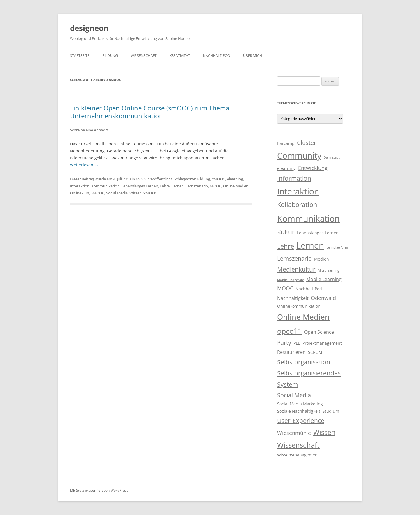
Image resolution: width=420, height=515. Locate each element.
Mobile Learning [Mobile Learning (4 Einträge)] (324, 279)
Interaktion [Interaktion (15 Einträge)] (298, 191)
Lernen (178, 186)
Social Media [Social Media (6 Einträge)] (294, 395)
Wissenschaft (144, 56)
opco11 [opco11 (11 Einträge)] (289, 331)
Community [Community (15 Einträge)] (299, 155)
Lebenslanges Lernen (140, 186)
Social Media (117, 193)
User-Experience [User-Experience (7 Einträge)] (301, 421)
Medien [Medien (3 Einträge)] (322, 259)
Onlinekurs (79, 193)
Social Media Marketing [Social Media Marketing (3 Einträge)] (300, 404)
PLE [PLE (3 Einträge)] (297, 343)
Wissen (136, 193)
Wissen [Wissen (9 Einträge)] (324, 432)
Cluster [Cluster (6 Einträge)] (307, 143)
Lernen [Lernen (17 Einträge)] (310, 245)
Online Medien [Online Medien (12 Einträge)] (303, 317)
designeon (89, 28)
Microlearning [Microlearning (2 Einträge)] (329, 270)
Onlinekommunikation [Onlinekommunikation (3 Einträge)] (299, 306)
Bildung (110, 56)
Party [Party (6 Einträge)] (284, 343)
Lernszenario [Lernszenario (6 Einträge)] (294, 258)
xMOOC (150, 193)
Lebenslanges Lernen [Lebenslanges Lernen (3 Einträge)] (318, 233)
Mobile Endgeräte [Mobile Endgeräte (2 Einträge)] (290, 280)
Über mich (252, 56)
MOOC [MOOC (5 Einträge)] (285, 288)
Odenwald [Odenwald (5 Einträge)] (323, 298)
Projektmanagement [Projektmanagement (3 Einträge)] (322, 343)
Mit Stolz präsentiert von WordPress (99, 490)
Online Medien (236, 186)
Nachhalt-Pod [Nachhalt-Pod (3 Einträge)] (309, 289)
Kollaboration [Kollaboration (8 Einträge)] (297, 204)
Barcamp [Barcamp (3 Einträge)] (286, 143)
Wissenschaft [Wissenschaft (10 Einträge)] (298, 445)
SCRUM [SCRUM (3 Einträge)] (315, 352)
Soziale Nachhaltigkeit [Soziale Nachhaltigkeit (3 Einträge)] (299, 411)
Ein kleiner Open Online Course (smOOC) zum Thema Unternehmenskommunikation (150, 112)
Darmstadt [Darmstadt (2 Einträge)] (332, 157)
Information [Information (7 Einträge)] (294, 178)
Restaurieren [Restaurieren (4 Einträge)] (291, 352)
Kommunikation (105, 186)
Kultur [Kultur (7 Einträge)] (286, 232)
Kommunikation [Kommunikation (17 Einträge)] (308, 219)
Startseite (80, 56)
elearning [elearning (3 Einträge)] (286, 168)
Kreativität (180, 56)
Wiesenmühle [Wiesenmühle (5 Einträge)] (294, 433)
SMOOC (98, 193)
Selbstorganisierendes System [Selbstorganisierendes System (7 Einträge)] (309, 379)
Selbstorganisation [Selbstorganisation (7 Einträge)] (304, 362)
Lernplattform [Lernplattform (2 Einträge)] (337, 247)
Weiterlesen (84, 165)
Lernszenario (197, 186)
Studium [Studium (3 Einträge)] (331, 411)
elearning (235, 179)
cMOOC (218, 179)
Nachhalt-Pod (217, 56)
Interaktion (80, 186)
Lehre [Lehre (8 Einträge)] (286, 246)
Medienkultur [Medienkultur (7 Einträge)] (296, 269)
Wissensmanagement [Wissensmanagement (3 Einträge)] (298, 455)
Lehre (165, 186)
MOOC (142, 179)
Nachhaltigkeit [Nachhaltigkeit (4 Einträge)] (293, 298)
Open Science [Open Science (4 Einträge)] (319, 332)
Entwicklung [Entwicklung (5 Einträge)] (313, 168)
